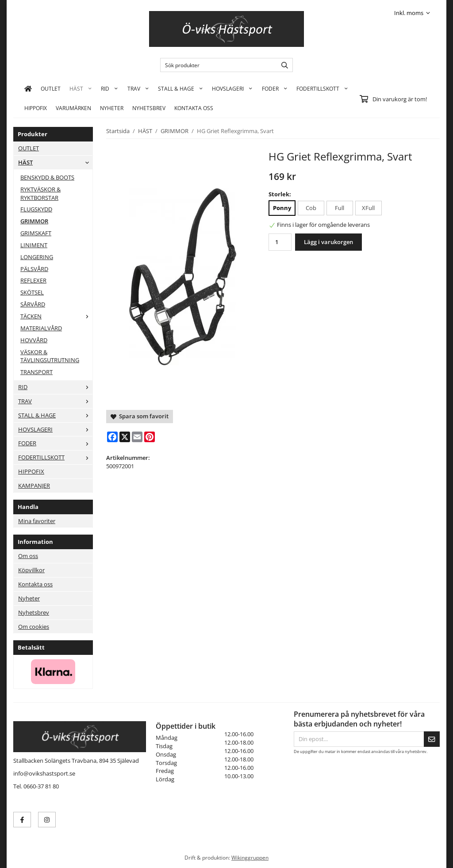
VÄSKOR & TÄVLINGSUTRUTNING (50, 356)
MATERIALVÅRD (41, 328)
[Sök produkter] (217, 65)
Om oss (28, 556)
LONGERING (37, 257)
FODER (275, 88)
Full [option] (340, 208)
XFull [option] (368, 208)
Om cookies (34, 627)
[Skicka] (432, 739)
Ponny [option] (282, 208)
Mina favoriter (37, 521)
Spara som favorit (140, 416)
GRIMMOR (34, 221)
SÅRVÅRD (33, 304)
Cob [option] (311, 208)
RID (109, 88)
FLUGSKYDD (36, 209)
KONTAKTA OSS (194, 108)
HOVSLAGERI (232, 88)
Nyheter (112, 108)
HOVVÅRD (34, 340)
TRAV (138, 88)
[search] (282, 65)
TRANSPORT (36, 372)
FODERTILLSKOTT (322, 88)
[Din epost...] (359, 739)
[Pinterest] (150, 437)
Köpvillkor (31, 570)
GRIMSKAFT (36, 233)
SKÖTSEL (32, 292)
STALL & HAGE (180, 88)
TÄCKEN (56, 316)
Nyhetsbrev (149, 108)
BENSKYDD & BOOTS (47, 177)
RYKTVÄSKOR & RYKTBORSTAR (40, 193)
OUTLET (51, 88)
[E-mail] (137, 437)
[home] (28, 88)
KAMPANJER (34, 486)
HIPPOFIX (36, 108)
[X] (125, 437)
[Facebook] (112, 437)
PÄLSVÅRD (34, 269)
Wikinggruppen (250, 857)
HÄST (81, 88)
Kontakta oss (35, 584)
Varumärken (73, 108)
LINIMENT (34, 245)
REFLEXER (33, 280)
